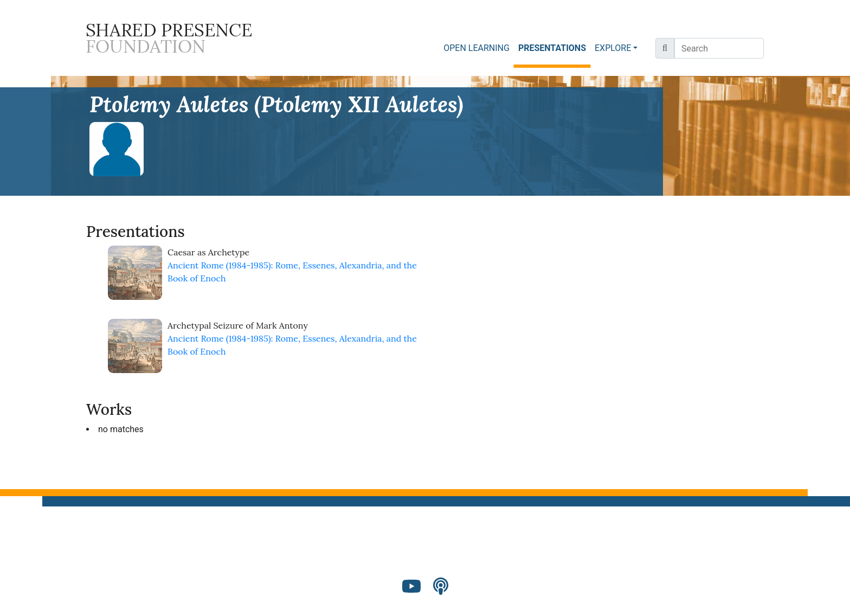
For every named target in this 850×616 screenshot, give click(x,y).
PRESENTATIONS (554, 47)
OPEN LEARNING (476, 48)
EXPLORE (613, 48)
